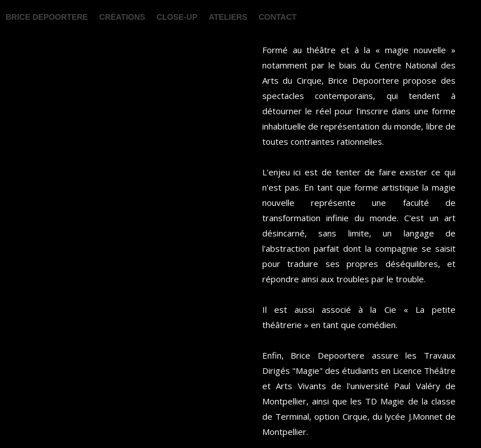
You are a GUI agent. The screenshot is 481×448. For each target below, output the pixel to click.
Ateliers (228, 17)
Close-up (177, 17)
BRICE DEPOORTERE (47, 17)
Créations (122, 17)
